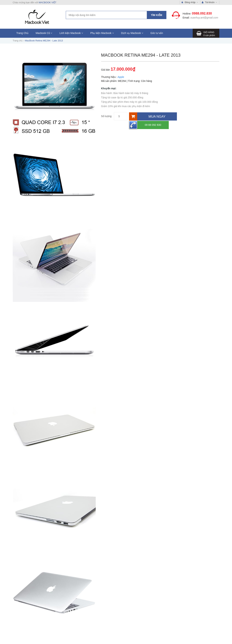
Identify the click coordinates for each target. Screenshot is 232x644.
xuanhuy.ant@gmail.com (204, 18)
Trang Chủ (22, 33)
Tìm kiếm (157, 15)
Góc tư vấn (157, 33)
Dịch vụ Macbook (132, 33)
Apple (121, 77)
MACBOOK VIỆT (48, 2)
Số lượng (106, 116)
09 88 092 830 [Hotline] (194, 116)
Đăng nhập (190, 2)
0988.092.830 (202, 13)
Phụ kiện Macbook (102, 33)
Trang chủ (18, 41)
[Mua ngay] (153, 116)
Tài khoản (210, 2)
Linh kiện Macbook (71, 33)
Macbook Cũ (44, 33)
